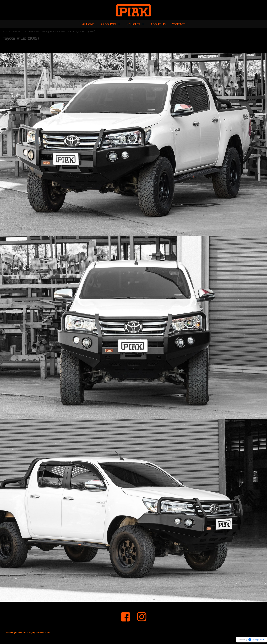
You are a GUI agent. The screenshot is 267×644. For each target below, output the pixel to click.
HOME (6, 31)
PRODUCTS (20, 31)
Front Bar (34, 31)
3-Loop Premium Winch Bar (57, 31)
